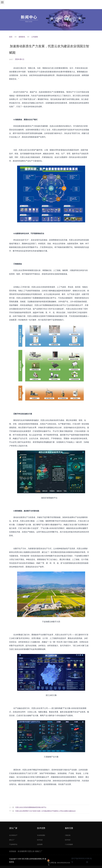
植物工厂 (39, 851)
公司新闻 (35, 37)
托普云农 (31, 851)
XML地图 (89, 860)
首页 (11, 37)
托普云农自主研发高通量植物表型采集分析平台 (31, 807)
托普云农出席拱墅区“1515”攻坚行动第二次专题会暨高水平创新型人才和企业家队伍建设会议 (46, 811)
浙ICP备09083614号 (79, 860)
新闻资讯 (22, 37)
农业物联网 (22, 851)
